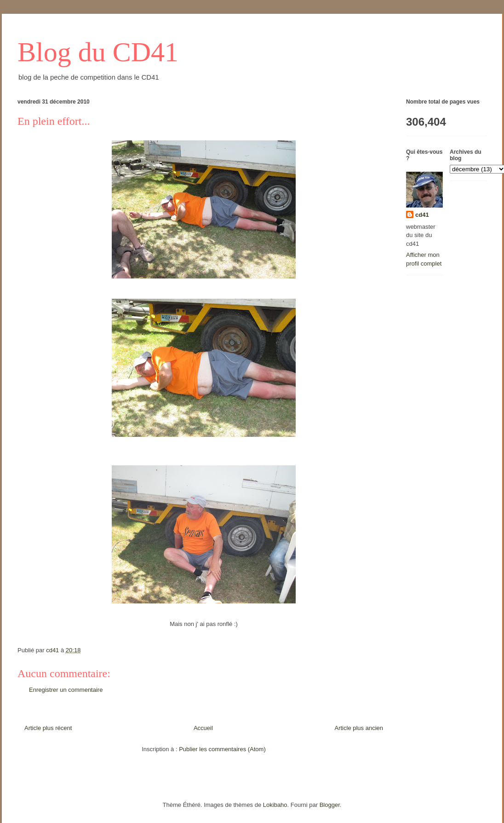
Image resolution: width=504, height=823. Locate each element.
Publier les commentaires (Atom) (222, 749)
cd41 (422, 215)
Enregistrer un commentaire (66, 690)
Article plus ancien (359, 728)
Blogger (330, 805)
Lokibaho (275, 805)
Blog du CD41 (98, 52)
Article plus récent (48, 728)
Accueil (203, 728)
